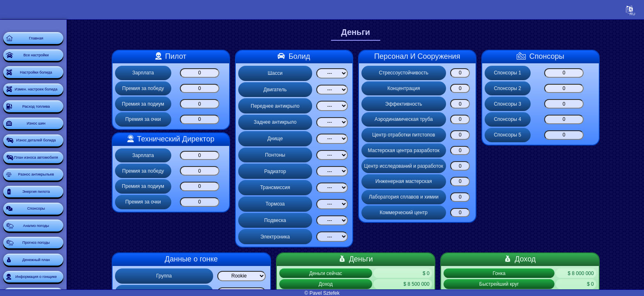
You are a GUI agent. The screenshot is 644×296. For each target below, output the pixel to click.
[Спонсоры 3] (582, 104)
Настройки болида (55, 87)
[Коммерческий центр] (478, 213)
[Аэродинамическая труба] (478, 119)
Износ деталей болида (55, 179)
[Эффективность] (478, 104)
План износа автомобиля (55, 202)
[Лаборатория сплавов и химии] (478, 197)
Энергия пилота (55, 248)
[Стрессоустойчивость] (478, 73)
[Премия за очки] (217, 119)
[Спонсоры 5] (582, 135)
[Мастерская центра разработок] (478, 151)
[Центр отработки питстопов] (478, 135)
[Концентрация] (478, 89)
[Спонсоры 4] (582, 119)
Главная (55, 41)
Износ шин (55, 156)
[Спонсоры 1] (582, 73)
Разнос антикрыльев (55, 225)
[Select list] (350, 73)
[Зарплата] (217, 73)
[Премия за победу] (217, 89)
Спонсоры (55, 271)
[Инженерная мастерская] (478, 182)
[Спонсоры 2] (582, 89)
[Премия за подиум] (217, 104)
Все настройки (55, 64)
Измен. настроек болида (55, 110)
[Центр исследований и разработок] (478, 166)
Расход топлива (55, 133)
